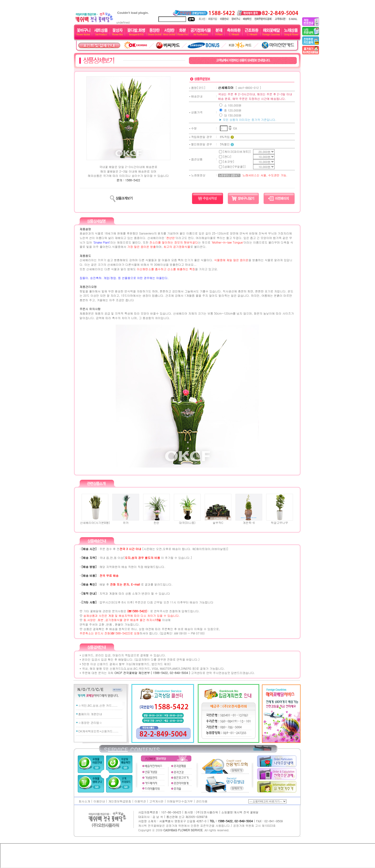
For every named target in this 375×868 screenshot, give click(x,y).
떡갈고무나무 (280, 521)
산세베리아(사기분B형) (95, 521)
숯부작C (218, 521)
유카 (126, 521)
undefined (133, 21)
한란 (156, 521)
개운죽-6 (249, 521)
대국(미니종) (187, 521)
